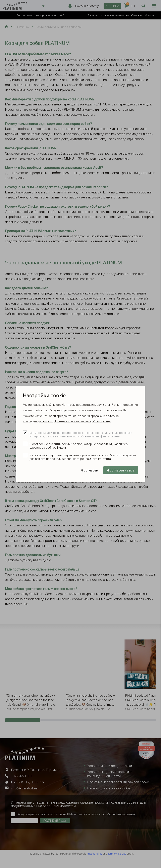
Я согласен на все (121, 470)
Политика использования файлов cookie (82, 421)
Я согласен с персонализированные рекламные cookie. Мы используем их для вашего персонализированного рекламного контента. (83, 457)
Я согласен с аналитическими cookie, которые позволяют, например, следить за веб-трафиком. (79, 446)
